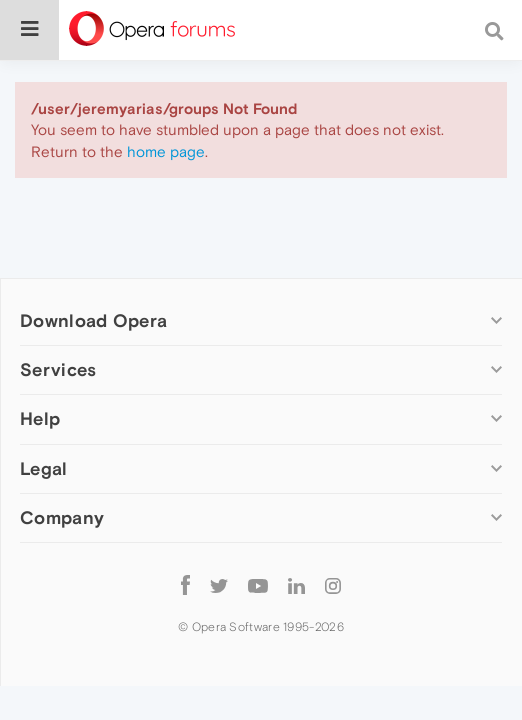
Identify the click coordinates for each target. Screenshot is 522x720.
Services (58, 369)
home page (166, 151)
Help (40, 418)
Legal (44, 468)
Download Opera (93, 320)
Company (62, 517)
